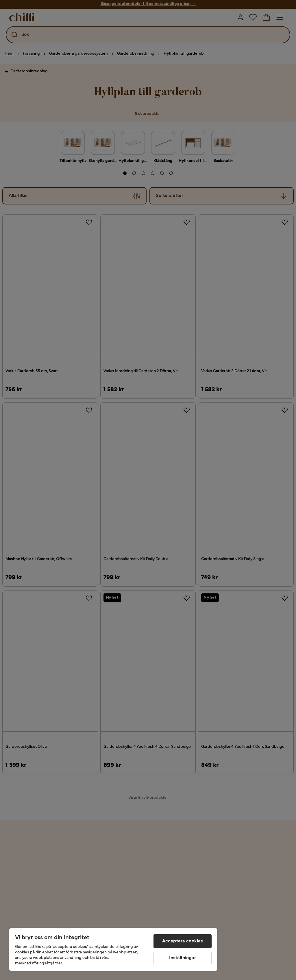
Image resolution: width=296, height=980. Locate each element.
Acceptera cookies (183, 941)
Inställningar (183, 958)
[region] (113, 949)
